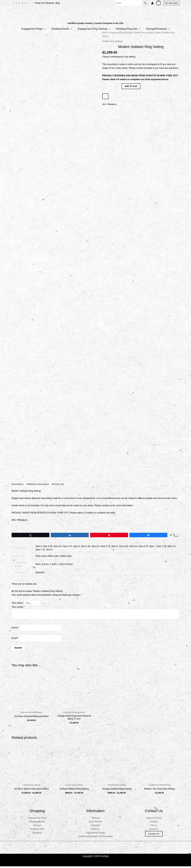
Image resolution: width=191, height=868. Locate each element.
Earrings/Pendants (161, 29)
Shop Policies (95, 823)
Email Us (154, 831)
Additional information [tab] (39, 484)
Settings (37, 827)
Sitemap (95, 820)
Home (105, 33)
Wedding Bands (60, 29)
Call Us (154, 827)
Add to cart (131, 86)
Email (15, 639)
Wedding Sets (37, 831)
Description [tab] (18, 484)
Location (154, 823)
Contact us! (154, 835)
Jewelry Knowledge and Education (95, 838)
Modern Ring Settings (146, 33)
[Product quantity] (111, 86)
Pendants (37, 834)
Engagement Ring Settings (94, 29)
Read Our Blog (154, 820)
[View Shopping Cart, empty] (158, 3)
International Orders (95, 834)
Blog (58, 3)
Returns (95, 831)
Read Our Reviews (44, 3)
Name (15, 628)
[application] (41, 29)
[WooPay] (105, 96)
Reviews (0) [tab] (60, 484)
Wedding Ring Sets (130, 29)
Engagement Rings (31, 29)
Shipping (95, 827)
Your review (18, 607)
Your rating (18, 603)
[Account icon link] (152, 3)
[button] (171, 3)
